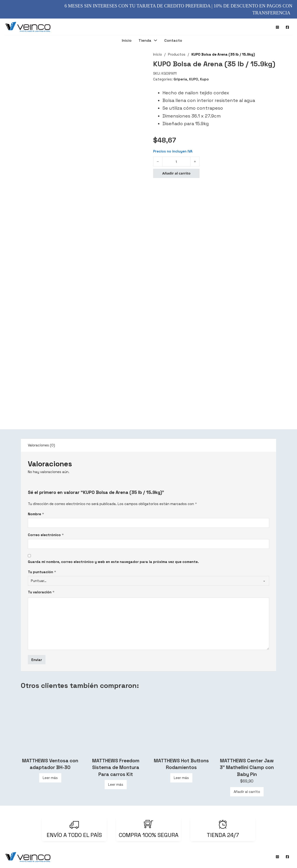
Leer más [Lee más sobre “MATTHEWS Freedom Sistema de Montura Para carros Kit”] (116, 784)
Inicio (127, 41)
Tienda (145, 41)
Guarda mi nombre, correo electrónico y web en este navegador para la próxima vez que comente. (113, 562)
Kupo (204, 79)
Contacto (173, 41)
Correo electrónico (46, 535)
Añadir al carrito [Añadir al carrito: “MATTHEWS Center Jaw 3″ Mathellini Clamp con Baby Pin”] (247, 792)
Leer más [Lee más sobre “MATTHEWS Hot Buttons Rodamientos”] (181, 778)
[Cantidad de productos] (176, 162)
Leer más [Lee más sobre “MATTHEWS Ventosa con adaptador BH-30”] (50, 778)
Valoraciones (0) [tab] (41, 445)
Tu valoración (41, 592)
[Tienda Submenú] (155, 41)
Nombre (36, 514)
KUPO (194, 79)
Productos (177, 54)
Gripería (180, 79)
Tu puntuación (42, 572)
